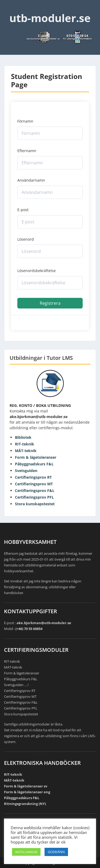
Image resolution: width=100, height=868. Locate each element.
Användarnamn (31, 180)
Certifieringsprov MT (34, 484)
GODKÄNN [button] (56, 852)
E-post (23, 210)
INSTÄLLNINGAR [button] (26, 852)
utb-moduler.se (50, 18)
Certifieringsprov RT (33, 477)
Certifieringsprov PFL (34, 497)
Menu (10, 9)
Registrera (50, 303)
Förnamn (25, 121)
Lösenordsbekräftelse (37, 271)
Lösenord (26, 239)
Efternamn (27, 151)
